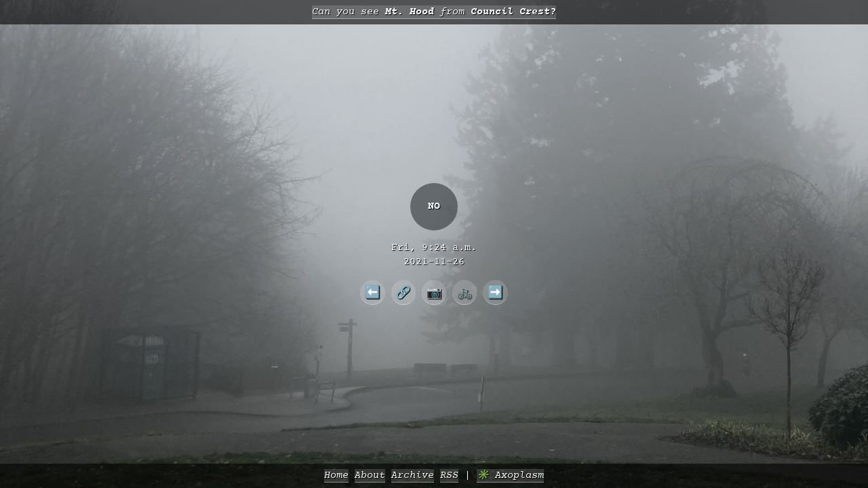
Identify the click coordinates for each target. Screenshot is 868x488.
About (370, 475)
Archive (413, 475)
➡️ (495, 292)
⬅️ (373, 292)
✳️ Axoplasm (510, 475)
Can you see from (434, 12)
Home (336, 475)
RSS (449, 475)
